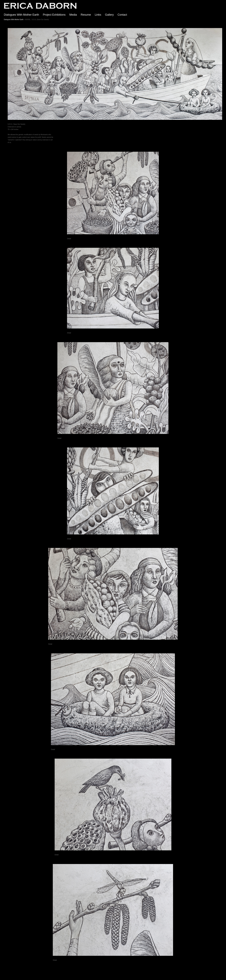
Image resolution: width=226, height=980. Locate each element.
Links (98, 15)
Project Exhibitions (54, 15)
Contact (122, 15)
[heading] (38, 8)
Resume (86, 15)
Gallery (109, 15)
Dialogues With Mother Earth (21, 15)
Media (73, 15)
